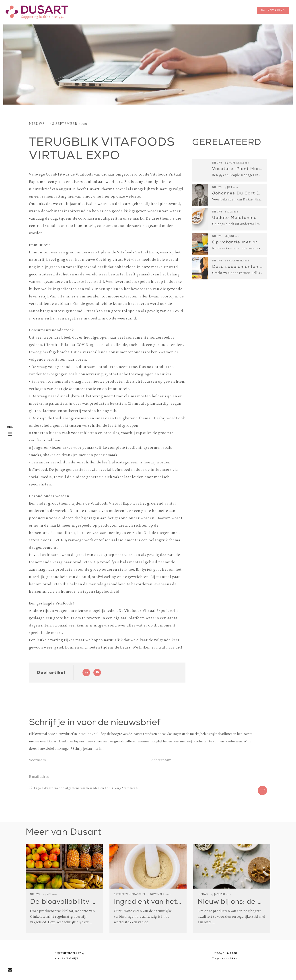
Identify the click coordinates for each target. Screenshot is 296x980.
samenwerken (273, 10)
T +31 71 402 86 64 (225, 959)
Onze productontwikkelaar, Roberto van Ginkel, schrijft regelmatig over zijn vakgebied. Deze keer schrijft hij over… (62, 917)
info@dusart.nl (226, 953)
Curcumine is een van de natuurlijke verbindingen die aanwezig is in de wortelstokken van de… (143, 917)
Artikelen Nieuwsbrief (130, 894)
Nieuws (37, 124)
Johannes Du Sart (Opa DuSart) (250, 194)
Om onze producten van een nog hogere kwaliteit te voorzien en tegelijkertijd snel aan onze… (231, 917)
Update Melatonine (234, 218)
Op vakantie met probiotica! (245, 242)
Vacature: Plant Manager (242, 169)
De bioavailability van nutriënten (86, 902)
